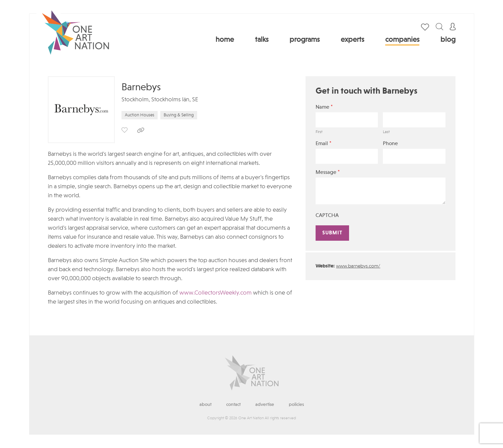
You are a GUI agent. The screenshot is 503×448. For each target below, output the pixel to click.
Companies (402, 40)
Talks (262, 40)
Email (323, 144)
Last (386, 132)
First (319, 132)
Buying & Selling (179, 115)
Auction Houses (140, 115)
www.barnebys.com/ (358, 266)
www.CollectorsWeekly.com (216, 293)
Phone (390, 144)
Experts (352, 40)
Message (328, 172)
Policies (296, 405)
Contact (233, 405)
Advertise (265, 405)
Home (225, 40)
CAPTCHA (327, 216)
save (124, 130)
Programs (305, 40)
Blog (448, 40)
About (205, 405)
